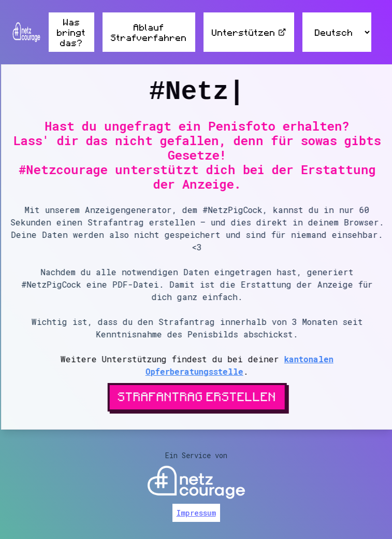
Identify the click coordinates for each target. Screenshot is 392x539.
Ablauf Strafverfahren (149, 32)
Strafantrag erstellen (198, 396)
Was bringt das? (71, 32)
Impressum (196, 513)
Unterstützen (249, 32)
